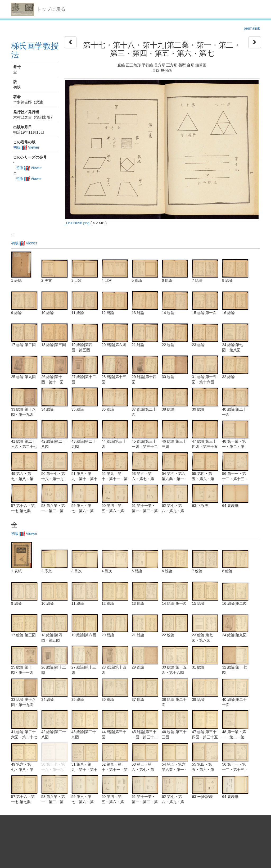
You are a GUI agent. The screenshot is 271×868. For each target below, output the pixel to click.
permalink (252, 28)
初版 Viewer (26, 147)
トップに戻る (51, 9)
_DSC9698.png (77, 223)
